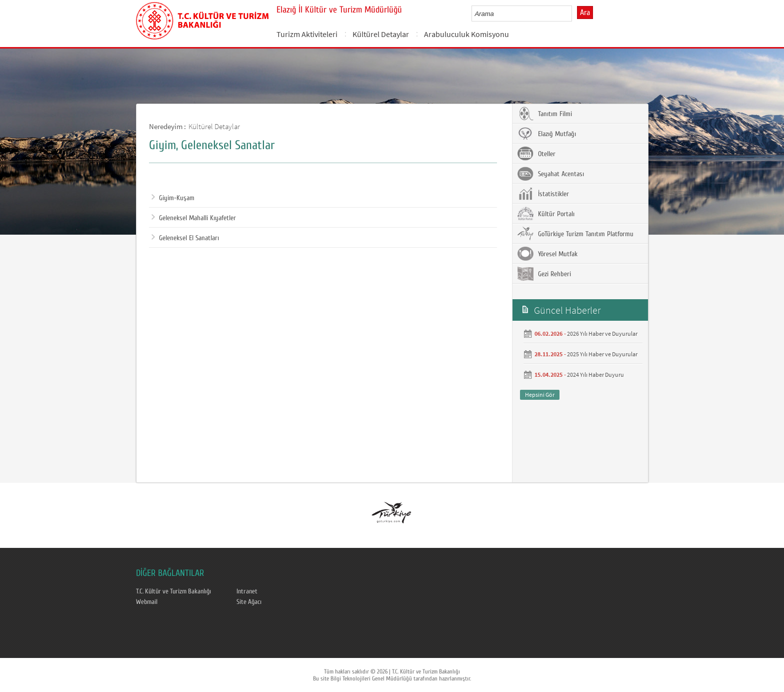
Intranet (247, 591)
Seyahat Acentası (551, 174)
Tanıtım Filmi (545, 114)
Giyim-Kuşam (173, 198)
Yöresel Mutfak (547, 254)
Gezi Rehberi (544, 274)
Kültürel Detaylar (381, 34)
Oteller (536, 154)
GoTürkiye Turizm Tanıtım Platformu (575, 234)
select (575, 14)
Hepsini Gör (540, 395)
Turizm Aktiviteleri (307, 34)
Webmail (147, 602)
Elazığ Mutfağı (547, 134)
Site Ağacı (249, 602)
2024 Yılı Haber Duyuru (595, 375)
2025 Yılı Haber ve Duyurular (602, 354)
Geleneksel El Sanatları (185, 238)
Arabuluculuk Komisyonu (466, 34)
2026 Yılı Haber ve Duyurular (602, 333)
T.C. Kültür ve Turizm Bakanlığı (173, 591)
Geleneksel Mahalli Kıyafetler (194, 218)
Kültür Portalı (546, 214)
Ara (585, 13)
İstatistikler (543, 194)
